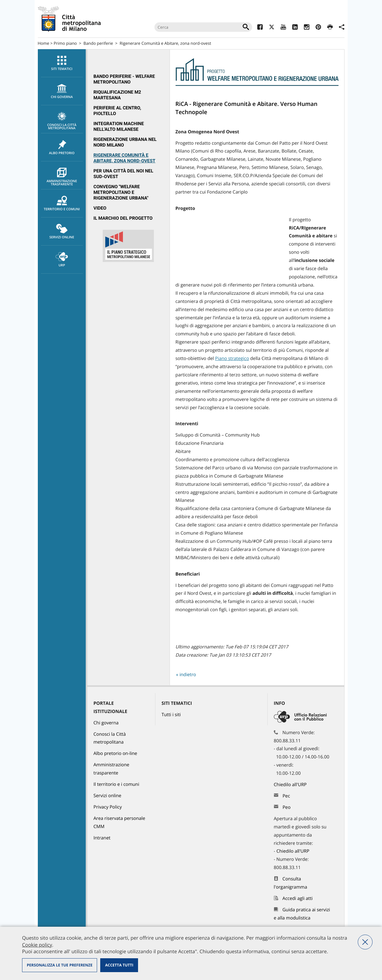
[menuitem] (62, 63)
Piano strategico (232, 359)
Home (44, 43)
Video (100, 208)
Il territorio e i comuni (116, 784)
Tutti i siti (171, 715)
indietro (188, 675)
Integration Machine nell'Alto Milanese (119, 127)
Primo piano (65, 43)
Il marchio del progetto (123, 218)
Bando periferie (98, 43)
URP (62, 260)
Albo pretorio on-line (116, 754)
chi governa (62, 91)
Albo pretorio (62, 148)
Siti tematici (62, 63)
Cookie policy (37, 945)
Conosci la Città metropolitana (62, 121)
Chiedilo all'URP (291, 785)
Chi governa (106, 723)
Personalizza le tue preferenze (60, 965)
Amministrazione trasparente (62, 177)
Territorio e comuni (62, 204)
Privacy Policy (108, 807)
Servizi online (62, 232)
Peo (286, 807)
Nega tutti (365, 942)
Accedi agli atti (298, 899)
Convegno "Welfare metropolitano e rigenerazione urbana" (121, 192)
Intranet (102, 838)
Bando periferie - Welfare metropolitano (124, 79)
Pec (286, 796)
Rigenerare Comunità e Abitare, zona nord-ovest (124, 158)
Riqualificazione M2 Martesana (117, 95)
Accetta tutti (119, 965)
